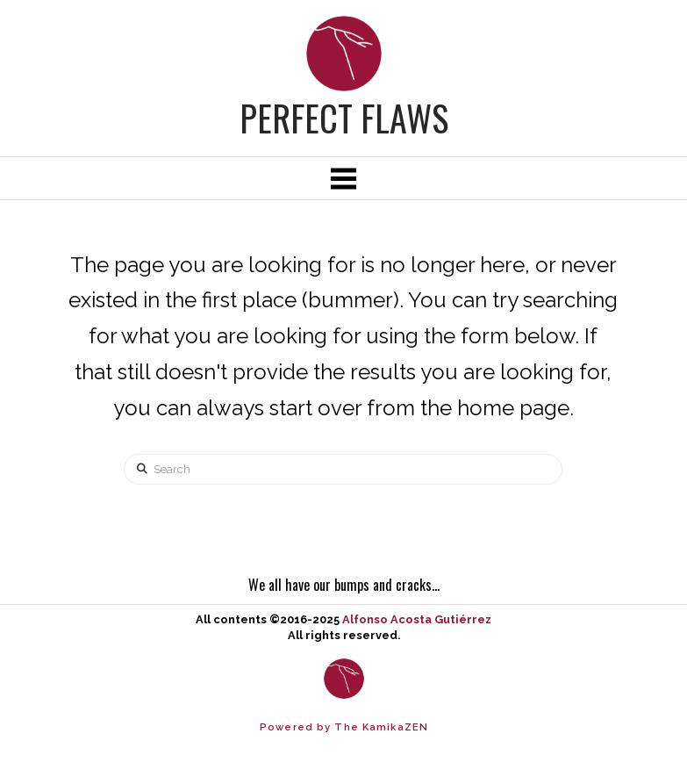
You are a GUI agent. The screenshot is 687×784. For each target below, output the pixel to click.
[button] (343, 178)
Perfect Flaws (344, 118)
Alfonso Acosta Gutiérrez (417, 619)
